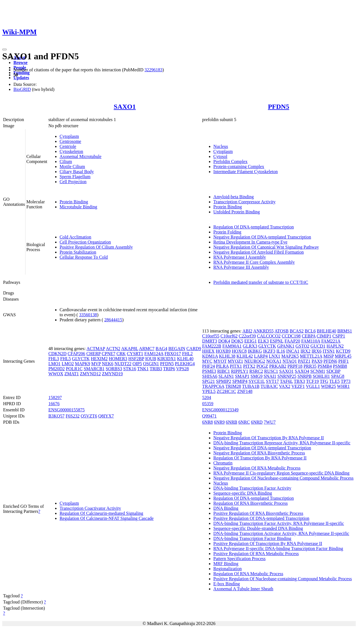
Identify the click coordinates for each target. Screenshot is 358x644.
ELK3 (263, 341)
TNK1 (143, 369)
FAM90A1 (232, 346)
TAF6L (286, 381)
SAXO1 (125, 107)
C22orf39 (247, 336)
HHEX (208, 351)
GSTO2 (303, 346)
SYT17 (272, 381)
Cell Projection (73, 182)
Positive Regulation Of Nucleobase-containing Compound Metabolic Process (283, 579)
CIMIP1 (324, 336)
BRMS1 (345, 331)
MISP (328, 356)
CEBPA (309, 336)
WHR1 (343, 386)
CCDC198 (291, 336)
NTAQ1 (290, 361)
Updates (21, 78)
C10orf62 (229, 336)
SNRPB (304, 376)
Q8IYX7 (106, 416)
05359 (208, 404)
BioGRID (22, 89)
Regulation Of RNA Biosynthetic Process (251, 503)
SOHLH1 (321, 376)
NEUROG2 (255, 361)
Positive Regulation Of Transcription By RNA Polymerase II (268, 543)
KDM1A (210, 356)
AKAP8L (130, 349)
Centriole (68, 146)
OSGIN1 (151, 364)
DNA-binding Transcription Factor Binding (252, 538)
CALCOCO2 (269, 336)
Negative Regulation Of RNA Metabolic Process (257, 468)
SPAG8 (337, 376)
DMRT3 (210, 341)
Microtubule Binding (78, 207)
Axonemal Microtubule (81, 156)
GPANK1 (286, 346)
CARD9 (194, 349)
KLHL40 (185, 359)
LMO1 (55, 364)
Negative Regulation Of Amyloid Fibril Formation (259, 252)
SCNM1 (318, 371)
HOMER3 (118, 359)
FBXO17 (173, 354)
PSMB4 (325, 366)
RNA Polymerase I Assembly (240, 257)
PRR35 (310, 366)
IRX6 (317, 351)
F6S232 (73, 416)
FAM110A (311, 341)
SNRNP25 (287, 376)
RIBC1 (224, 371)
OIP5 (137, 364)
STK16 (130, 369)
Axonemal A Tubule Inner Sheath (243, 589)
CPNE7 (109, 354)
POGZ (262, 366)
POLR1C (74, 369)
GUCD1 (318, 346)
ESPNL (277, 341)
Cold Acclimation (75, 237)
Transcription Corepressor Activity (245, 202)
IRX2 (305, 351)
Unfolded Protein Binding (237, 212)
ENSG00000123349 (220, 410)
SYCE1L (257, 381)
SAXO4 (302, 371)
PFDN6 (330, 361)
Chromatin (223, 463)
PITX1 (236, 366)
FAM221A (331, 341)
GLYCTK (81, 359)
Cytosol (220, 156)
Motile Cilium (72, 167)
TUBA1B (251, 386)
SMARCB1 (94, 369)
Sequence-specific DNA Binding (243, 493)
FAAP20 (292, 341)
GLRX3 (250, 346)
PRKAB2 (278, 366)
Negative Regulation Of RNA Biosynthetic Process (259, 453)
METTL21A (311, 356)
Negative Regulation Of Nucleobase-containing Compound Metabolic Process (283, 478)
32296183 (154, 70)
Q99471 (209, 416)
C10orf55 (211, 336)
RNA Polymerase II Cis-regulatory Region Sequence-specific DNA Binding (282, 473)
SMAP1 (242, 376)
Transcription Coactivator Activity (90, 508)
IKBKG (255, 351)
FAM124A (154, 354)
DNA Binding (226, 508)
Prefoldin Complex (230, 161)
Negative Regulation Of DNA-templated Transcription (262, 237)
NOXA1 (274, 361)
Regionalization (228, 569)
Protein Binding (74, 202)
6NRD (257, 422)
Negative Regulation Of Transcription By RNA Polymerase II (269, 438)
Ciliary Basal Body (77, 172)
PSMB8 (340, 366)
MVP (96, 364)
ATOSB (281, 331)
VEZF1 (298, 386)
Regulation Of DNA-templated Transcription (254, 227)
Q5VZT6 (89, 416)
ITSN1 (329, 351)
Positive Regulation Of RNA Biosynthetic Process (258, 513)
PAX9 (317, 361)
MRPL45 (343, 356)
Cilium (66, 161)
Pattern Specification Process (240, 559)
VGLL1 (313, 386)
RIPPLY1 (240, 371)
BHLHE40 (327, 331)
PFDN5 (279, 107)
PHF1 (344, 361)
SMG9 (257, 376)
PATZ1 (304, 361)
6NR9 (219, 422)
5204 (207, 398)
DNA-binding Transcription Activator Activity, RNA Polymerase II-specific (281, 533)
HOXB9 (223, 351)
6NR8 (208, 422)
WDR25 (328, 386)
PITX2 (249, 366)
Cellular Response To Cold (84, 257)
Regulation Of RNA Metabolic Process (248, 574)
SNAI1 (270, 376)
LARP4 (261, 356)
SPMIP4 (240, 381)
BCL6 (310, 331)
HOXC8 (239, 351)
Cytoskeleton (71, 151)
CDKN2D (57, 354)
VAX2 (285, 386)
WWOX (56, 374)
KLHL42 (245, 356)
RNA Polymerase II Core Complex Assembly (254, 262)
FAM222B (212, 346)
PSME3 (209, 371)
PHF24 (209, 366)
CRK (121, 354)
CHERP (94, 354)
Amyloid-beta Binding (234, 197)
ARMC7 (147, 349)
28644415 (113, 320)
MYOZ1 (235, 361)
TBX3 (300, 381)
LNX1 (275, 356)
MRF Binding (226, 564)
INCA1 (293, 351)
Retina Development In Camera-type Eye (250, 242)
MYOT (220, 361)
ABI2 (248, 331)
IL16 (281, 351)
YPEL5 (209, 391)
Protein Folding (227, 232)
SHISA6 (210, 376)
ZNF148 (245, 391)
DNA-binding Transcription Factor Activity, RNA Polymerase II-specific (279, 523)
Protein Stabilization (78, 252)
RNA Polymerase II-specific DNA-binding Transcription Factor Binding (278, 549)
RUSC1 (271, 371)
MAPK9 (83, 364)
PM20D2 (57, 369)
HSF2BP (136, 359)
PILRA (222, 366)
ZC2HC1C (226, 391)
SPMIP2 (223, 381)
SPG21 (209, 381)
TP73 (346, 381)
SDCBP (333, 371)
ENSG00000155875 (67, 410)
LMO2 (68, 364)
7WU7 (270, 422)
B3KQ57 (56, 416)
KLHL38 (227, 356)
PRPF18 (295, 366)
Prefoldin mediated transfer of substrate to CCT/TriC (261, 282)
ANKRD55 (263, 331)
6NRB (231, 422)
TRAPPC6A (213, 386)
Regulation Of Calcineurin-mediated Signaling (101, 513)
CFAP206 (76, 354)
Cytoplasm (69, 136)
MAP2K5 (290, 356)
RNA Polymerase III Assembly (241, 267)
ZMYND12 (90, 374)
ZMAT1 (72, 374)
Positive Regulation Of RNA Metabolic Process (256, 554)
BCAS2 (297, 331)
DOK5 (237, 341)
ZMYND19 (112, 374)
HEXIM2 (99, 359)
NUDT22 (123, 364)
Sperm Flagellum (75, 177)
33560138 (88, 315)
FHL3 (54, 359)
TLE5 (334, 381)
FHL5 (65, 359)
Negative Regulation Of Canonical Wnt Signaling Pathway (266, 247)
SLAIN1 (226, 376)
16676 (54, 404)
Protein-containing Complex (239, 167)
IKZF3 (269, 351)
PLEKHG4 (185, 364)
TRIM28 (233, 386)
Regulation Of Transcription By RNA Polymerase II (260, 458)
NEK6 (108, 364)
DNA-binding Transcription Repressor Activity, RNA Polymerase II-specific (282, 443)
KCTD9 (343, 351)
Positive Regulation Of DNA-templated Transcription (261, 518)
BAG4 (161, 349)
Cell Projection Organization (85, 242)
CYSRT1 (135, 354)
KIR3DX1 (167, 359)
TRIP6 (169, 369)
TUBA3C (269, 386)
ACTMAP (96, 349)
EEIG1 (250, 341)
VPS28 (182, 369)
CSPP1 (339, 336)
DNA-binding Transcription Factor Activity (252, 488)
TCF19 (312, 381)
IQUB (151, 359)
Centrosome (70, 141)
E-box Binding (227, 584)
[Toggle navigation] (4, 49)
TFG (324, 381)
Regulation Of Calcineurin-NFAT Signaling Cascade (107, 518)
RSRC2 (256, 371)
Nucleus (221, 146)
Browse (20, 62)
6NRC (244, 422)
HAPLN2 (335, 346)
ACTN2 (113, 349)
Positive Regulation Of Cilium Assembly (96, 247)
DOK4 (224, 341)
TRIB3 (156, 369)
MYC (207, 361)
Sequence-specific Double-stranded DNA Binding (258, 528)
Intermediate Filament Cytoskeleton (246, 172)
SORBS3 (114, 369)
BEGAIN (177, 349)
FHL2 (187, 354)
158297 (55, 398)
